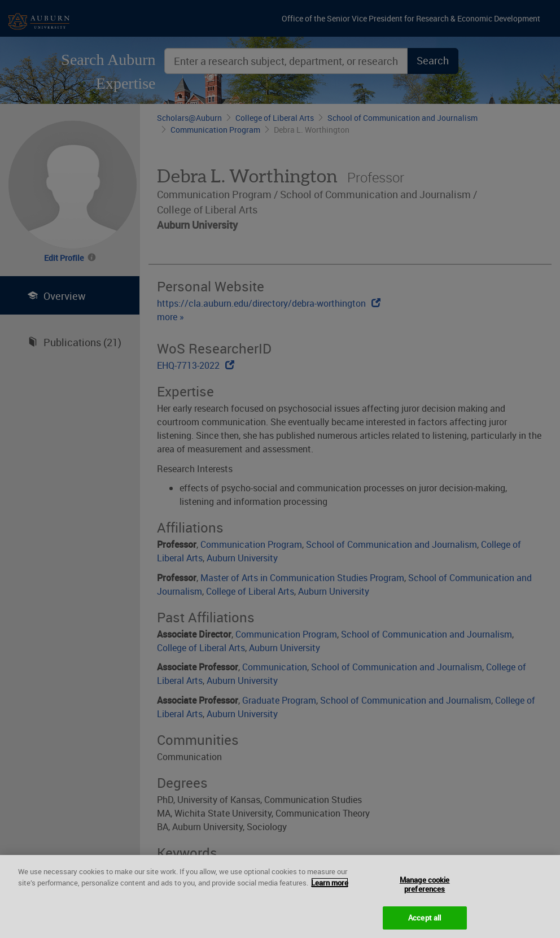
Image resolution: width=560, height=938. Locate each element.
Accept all (425, 923)
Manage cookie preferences (425, 891)
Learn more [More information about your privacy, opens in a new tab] (330, 888)
